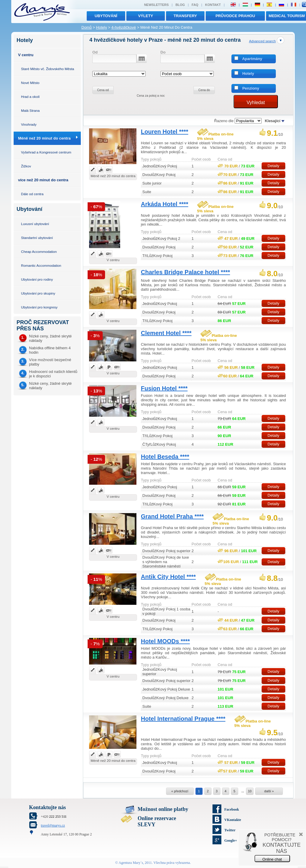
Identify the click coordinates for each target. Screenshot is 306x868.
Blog (180, 5)
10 (250, 791)
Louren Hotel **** (165, 132)
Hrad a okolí (30, 97)
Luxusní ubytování (35, 224)
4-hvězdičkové (124, 27)
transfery (185, 16)
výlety (146, 16)
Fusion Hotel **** (164, 388)
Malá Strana (30, 110)
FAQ (195, 5)
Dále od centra (32, 194)
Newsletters (156, 5)
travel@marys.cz (53, 825)
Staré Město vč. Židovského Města (47, 69)
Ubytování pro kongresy (39, 307)
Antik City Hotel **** (168, 577)
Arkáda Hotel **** (165, 204)
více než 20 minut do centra (43, 180)
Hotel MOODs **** (165, 641)
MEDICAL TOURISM (287, 16)
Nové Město (30, 83)
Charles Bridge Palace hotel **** (185, 272)
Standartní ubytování (37, 238)
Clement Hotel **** (166, 333)
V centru (26, 55)
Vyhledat (256, 102)
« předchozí (180, 791)
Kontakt (213, 5)
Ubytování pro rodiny (37, 279)
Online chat (272, 859)
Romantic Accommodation (41, 265)
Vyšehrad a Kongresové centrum (46, 152)
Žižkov (26, 166)
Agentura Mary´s (131, 863)
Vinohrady (29, 124)
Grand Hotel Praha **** (172, 516)
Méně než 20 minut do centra (44, 138)
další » (269, 791)
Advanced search (262, 41)
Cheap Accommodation (39, 252)
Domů (87, 27)
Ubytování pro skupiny (38, 293)
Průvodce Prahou (235, 16)
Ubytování (106, 16)
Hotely (102, 27)
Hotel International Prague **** (183, 719)
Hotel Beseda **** (165, 457)
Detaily (273, 166)
